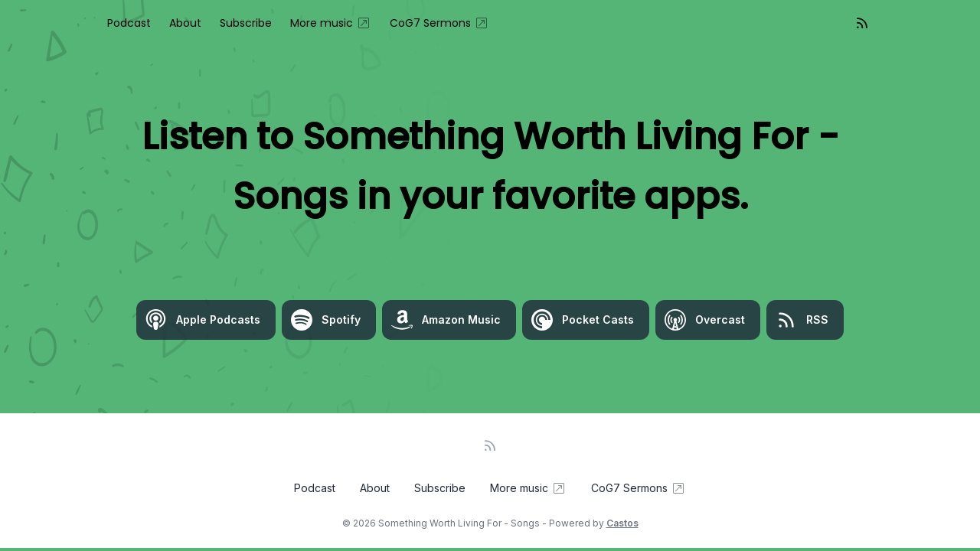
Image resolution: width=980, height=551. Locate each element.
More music (331, 23)
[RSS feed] (862, 23)
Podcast (129, 23)
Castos (622, 523)
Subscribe (246, 23)
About (185, 23)
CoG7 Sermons (439, 23)
